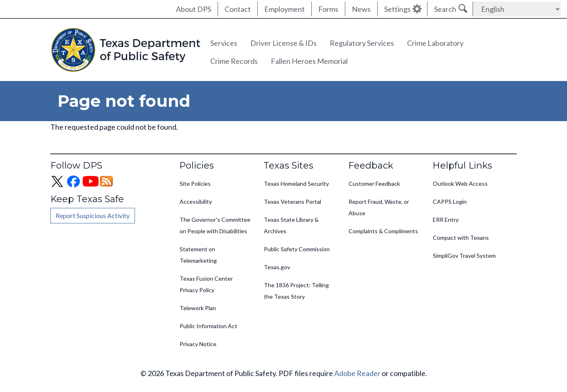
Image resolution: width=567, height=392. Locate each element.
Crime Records (234, 61)
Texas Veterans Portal (292, 202)
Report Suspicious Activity (93, 215)
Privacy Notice (198, 344)
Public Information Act (208, 326)
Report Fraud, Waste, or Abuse (379, 207)
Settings (397, 9)
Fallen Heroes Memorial (309, 61)
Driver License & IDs (283, 43)
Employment (285, 9)
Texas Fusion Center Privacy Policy (206, 284)
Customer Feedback (374, 184)
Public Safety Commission (297, 249)
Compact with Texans (461, 238)
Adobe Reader (357, 373)
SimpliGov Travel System (464, 256)
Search (445, 9)
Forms (328, 9)
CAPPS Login (450, 202)
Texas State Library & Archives (291, 225)
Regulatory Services (362, 43)
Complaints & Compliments (383, 231)
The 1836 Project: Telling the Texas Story (296, 291)
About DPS (193, 9)
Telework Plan (198, 308)
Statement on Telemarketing (198, 255)
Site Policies (195, 184)
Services (224, 43)
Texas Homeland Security (296, 184)
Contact (238, 9)
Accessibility (196, 202)
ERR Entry (446, 220)
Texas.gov (277, 267)
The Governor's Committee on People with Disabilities (215, 225)
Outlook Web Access (460, 184)
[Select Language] (517, 9)
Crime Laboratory (435, 43)
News (361, 9)
